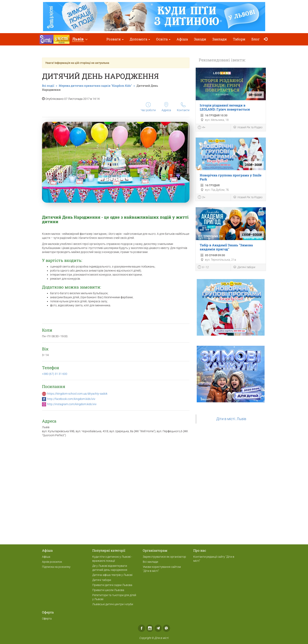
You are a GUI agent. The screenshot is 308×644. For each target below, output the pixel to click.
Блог (256, 39)
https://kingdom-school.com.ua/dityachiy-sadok (77, 394)
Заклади (220, 39)
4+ (202, 128)
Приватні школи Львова (108, 590)
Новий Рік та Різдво (248, 128)
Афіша (182, 39)
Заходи (200, 39)
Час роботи (148, 107)
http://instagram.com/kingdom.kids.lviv (72, 404)
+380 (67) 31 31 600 (55, 374)
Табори (239, 39)
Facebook (142, 628)
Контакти (183, 107)
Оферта (47, 619)
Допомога (140, 39)
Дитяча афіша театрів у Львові (112, 575)
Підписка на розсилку (56, 567)
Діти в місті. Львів (231, 419)
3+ (202, 198)
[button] (80, 39)
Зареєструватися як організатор (164, 557)
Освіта (163, 39)
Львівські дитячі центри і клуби (113, 604)
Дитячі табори (244, 267)
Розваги (115, 39)
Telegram (158, 628)
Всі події (48, 86)
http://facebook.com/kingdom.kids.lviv (71, 399)
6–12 (203, 268)
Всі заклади (150, 562)
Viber (166, 628)
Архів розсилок (52, 562)
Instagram (150, 628)
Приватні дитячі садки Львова (112, 585)
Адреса (166, 107)
